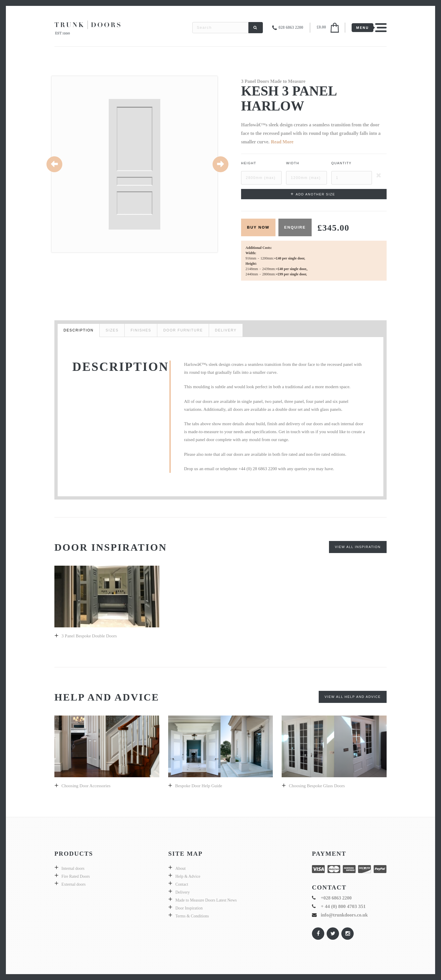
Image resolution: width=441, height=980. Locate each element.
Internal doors (73, 868)
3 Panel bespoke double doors (89, 636)
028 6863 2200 (291, 27)
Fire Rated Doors (76, 876)
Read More (282, 142)
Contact (182, 884)
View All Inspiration (358, 547)
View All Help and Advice (353, 697)
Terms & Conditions (192, 916)
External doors (73, 884)
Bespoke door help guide (199, 786)
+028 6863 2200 (336, 898)
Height (249, 163)
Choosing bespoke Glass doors (317, 786)
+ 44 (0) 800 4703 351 (343, 906)
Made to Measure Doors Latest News (206, 900)
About (180, 868)
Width (293, 163)
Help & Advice (188, 876)
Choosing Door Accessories (86, 786)
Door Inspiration (189, 908)
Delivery (182, 892)
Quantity (341, 163)
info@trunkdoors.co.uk (344, 915)
